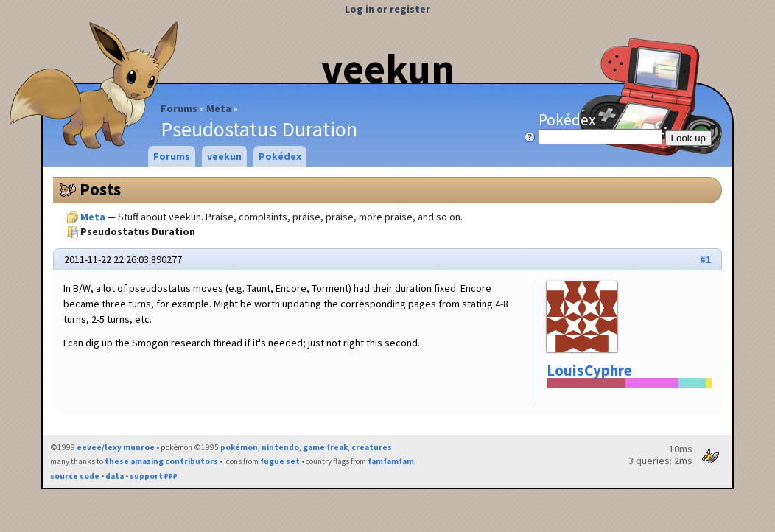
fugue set (280, 461)
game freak (325, 447)
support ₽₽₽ (154, 476)
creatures (372, 447)
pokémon (239, 447)
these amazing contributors (161, 461)
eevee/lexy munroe (116, 447)
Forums (179, 108)
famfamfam (391, 461)
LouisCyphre (589, 370)
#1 (705, 259)
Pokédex (602, 127)
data (115, 476)
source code (75, 476)
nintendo (280, 447)
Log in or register (387, 9)
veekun (388, 69)
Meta (219, 108)
